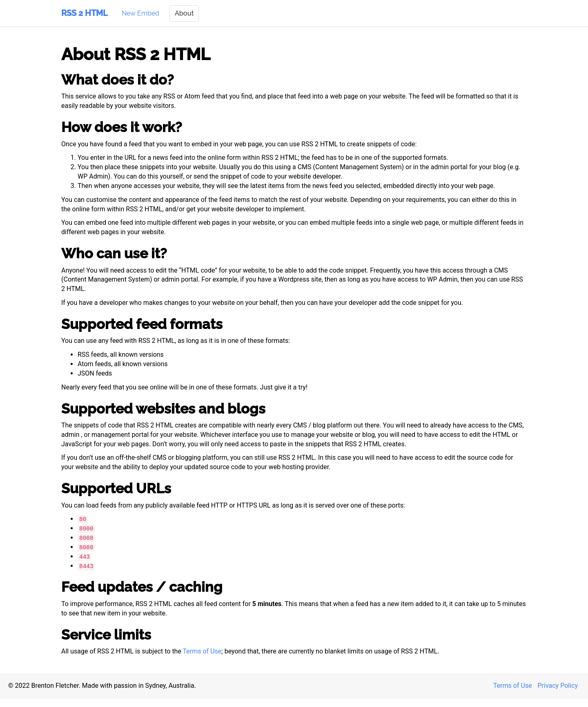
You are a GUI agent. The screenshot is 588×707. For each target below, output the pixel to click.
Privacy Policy (558, 686)
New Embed (140, 13)
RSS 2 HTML (85, 13)
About (184, 13)
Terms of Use (202, 651)
